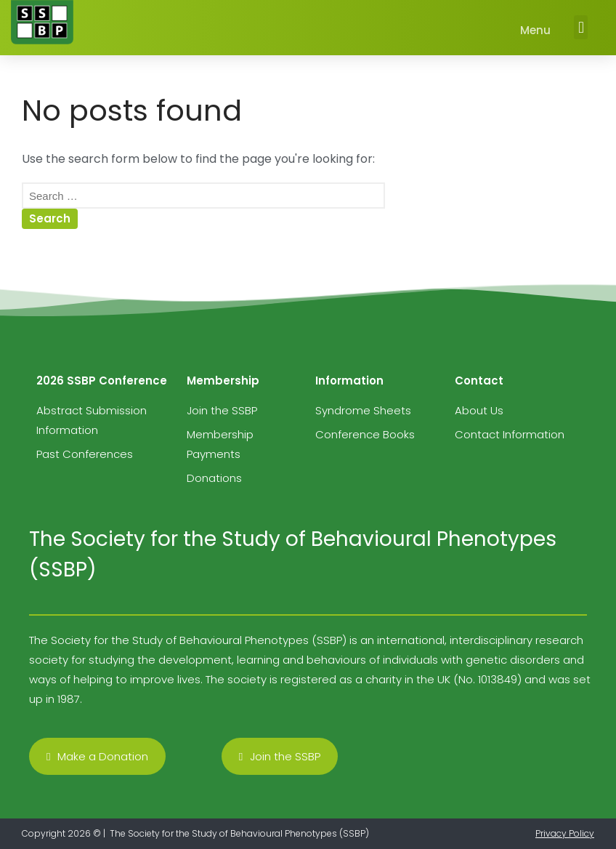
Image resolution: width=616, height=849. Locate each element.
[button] (581, 27)
